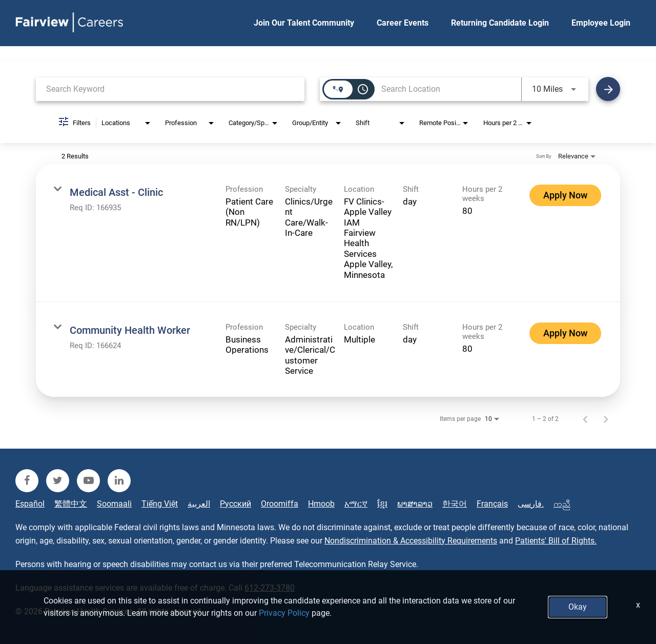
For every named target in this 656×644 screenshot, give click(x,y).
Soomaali (114, 504)
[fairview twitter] (58, 481)
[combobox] (170, 89)
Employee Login (601, 23)
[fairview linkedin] (119, 481)
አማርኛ (356, 504)
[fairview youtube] (88, 481)
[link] (328, 233)
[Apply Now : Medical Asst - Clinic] (565, 195)
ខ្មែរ (382, 504)
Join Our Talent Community (304, 23)
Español (30, 504)
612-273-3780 (270, 588)
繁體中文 (71, 504)
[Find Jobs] (608, 89)
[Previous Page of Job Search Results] (585, 419)
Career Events (403, 23)
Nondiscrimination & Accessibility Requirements (411, 541)
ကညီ (562, 504)
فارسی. (531, 504)
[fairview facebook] (27, 481)
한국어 (455, 504)
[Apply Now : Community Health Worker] (565, 333)
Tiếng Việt (160, 504)
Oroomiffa (280, 504)
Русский (235, 504)
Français (492, 504)
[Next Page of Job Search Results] (606, 419)
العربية (199, 504)
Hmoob (321, 504)
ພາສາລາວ (415, 504)
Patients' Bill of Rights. (556, 541)
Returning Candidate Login (500, 23)
